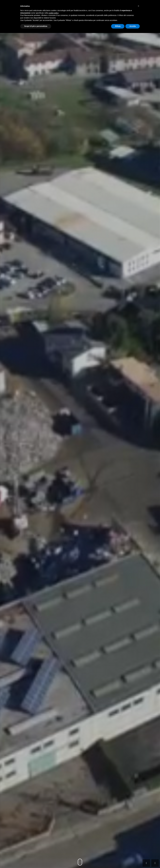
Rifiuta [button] (118, 26)
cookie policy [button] (53, 13)
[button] (138, 6)
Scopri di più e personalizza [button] (36, 26)
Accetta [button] (133, 26)
